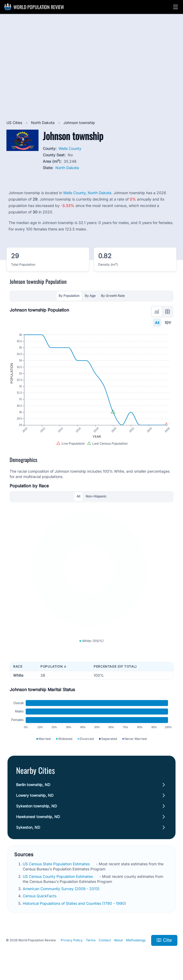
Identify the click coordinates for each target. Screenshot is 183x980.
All (157, 323)
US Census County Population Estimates (58, 876)
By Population (69, 296)
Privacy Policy (72, 940)
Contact (105, 940)
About (118, 940)
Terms (91, 940)
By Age (90, 296)
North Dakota (43, 123)
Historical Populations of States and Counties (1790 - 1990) (75, 903)
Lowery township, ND (35, 795)
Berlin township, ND (33, 785)
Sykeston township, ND (37, 806)
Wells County (70, 148)
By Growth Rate (113, 296)
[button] (176, 7)
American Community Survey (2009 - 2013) (62, 889)
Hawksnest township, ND (38, 817)
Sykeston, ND (28, 827)
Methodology (136, 940)
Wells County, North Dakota (87, 193)
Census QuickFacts (40, 896)
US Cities (15, 123)
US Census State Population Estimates (57, 864)
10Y (168, 323)
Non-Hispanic (96, 496)
